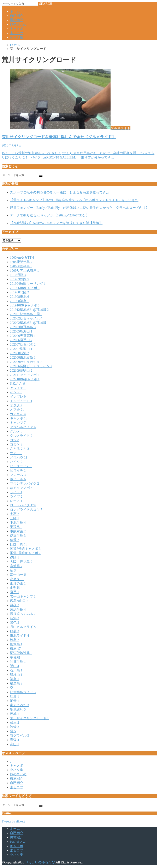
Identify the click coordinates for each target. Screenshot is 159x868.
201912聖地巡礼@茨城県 (29, 310)
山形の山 (18, 583)
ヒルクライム (21, 466)
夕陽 (14, 557)
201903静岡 (19, 279)
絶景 (14, 701)
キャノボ (17, 29)
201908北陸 (19, 292)
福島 (14, 679)
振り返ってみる (23, 614)
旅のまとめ (18, 24)
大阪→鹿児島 (21, 562)
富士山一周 (19, 575)
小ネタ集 (17, 37)
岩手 (14, 592)
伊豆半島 (18, 536)
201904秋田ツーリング (28, 284)
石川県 (16, 670)
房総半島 (18, 609)
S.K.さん (17, 384)
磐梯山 (16, 675)
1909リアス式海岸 (24, 271)
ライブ (16, 496)
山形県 (16, 588)
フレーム (18, 475)
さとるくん (19, 449)
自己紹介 (17, 16)
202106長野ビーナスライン (31, 366)
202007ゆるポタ (23, 344)
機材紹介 (17, 20)
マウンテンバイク (24, 483)
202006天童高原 (23, 336)
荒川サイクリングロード (29, 718)
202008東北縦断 (23, 357)
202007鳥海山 (21, 349)
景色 (14, 622)
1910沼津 (18, 275)
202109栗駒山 (21, 370)
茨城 (14, 714)
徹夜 (14, 605)
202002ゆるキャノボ (26, 318)
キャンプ (18, 423)
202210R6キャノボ (25, 379)
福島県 (16, 683)
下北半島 (18, 523)
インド (16, 392)
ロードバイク (23, 505)
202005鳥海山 (21, 331)
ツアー (16, 453)
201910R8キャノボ (25, 305)
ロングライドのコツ (26, 510)
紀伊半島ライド (23, 692)
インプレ (18, 397)
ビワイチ (18, 470)
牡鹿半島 (18, 662)
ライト (16, 492)
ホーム (15, 11)
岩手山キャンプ (23, 596)
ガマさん (18, 414)
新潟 (14, 618)
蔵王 (14, 722)
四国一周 (19, 544)
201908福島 (19, 301)
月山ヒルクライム (24, 627)
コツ (14, 440)
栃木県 (16, 644)
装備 (14, 727)
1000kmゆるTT (22, 258)
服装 (14, 631)
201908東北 (19, 297)
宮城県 (16, 566)
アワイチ (18, 388)
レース (16, 501)
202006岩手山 (21, 340)
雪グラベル (19, 735)
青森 (14, 740)
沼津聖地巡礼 (21, 653)
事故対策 (18, 531)
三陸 (14, 518)
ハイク (16, 462)
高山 (14, 744)
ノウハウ (19, 457)
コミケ (16, 444)
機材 (15, 649)
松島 (14, 640)
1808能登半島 (21, 262)
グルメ (16, 431)
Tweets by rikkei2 (13, 821)
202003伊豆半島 (23, 327)
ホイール (18, 479)
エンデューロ (21, 401)
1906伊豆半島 (21, 266)
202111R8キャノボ (25, 375)
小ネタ (17, 579)
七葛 (14, 514)
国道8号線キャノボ (25, 553)
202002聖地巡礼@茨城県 (29, 323)
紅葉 (14, 696)
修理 (14, 540)
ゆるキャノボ (21, 488)
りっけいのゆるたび (40, 862)
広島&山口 (19, 601)
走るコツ (17, 33)
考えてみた (19, 705)
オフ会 (17, 410)
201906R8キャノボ (25, 288)
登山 (14, 666)
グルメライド (21, 436)
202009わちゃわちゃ (26, 362)
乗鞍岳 (16, 527)
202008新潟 (19, 353)
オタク (16, 405)
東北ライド (19, 636)
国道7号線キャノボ (25, 549)
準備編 (16, 657)
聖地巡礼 (18, 709)
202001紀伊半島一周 (26, 314)
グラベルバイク (23, 427)
